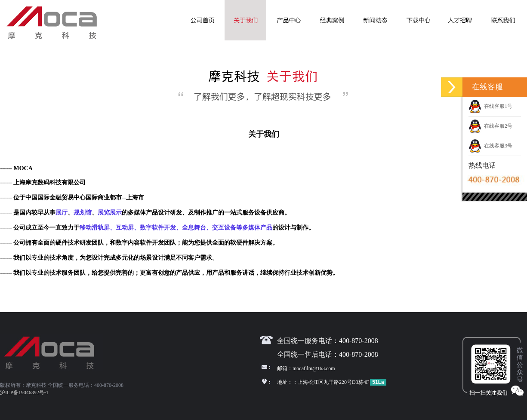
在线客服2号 (490, 126)
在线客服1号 (490, 106)
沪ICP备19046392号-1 (24, 392)
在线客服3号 (490, 146)
